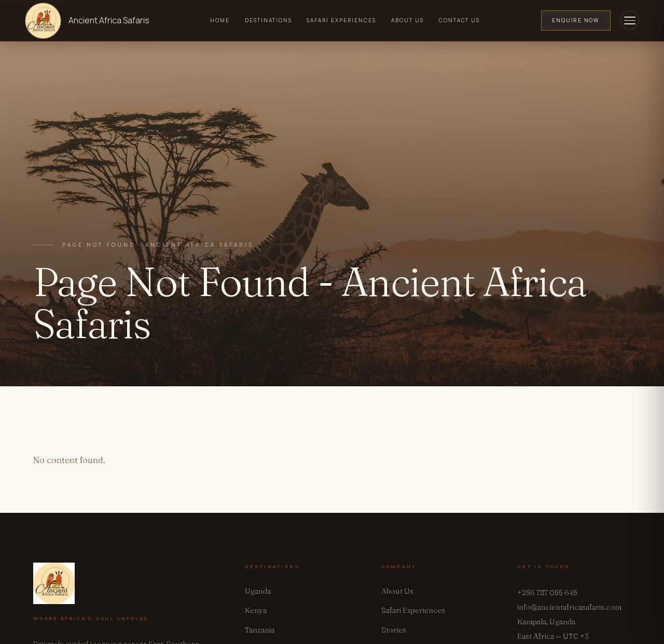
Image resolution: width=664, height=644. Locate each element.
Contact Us (460, 20)
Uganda (258, 591)
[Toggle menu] (630, 20)
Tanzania (260, 630)
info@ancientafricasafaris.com (569, 607)
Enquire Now (576, 20)
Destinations (268, 20)
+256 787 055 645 (547, 593)
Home (220, 20)
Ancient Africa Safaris (109, 20)
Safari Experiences (341, 20)
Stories (394, 630)
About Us (407, 20)
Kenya (256, 610)
